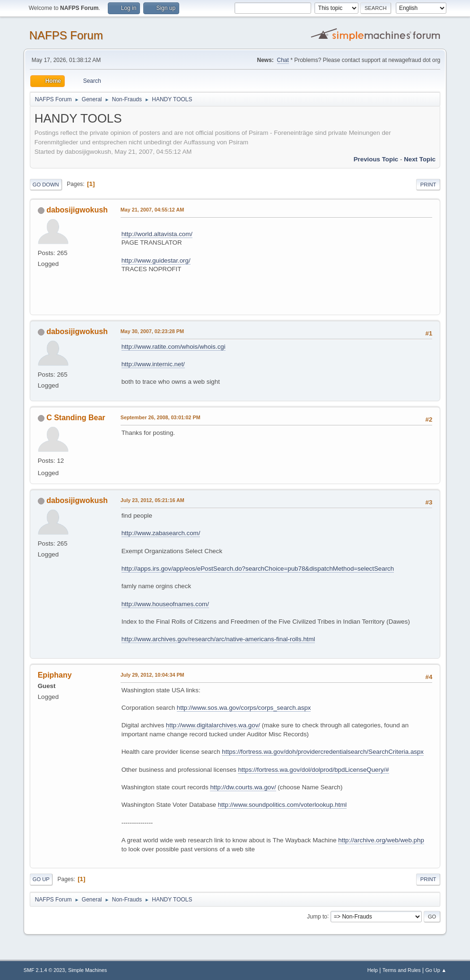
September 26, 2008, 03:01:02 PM (161, 417)
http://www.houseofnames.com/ (165, 604)
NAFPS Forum (66, 35)
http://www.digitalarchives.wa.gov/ (213, 725)
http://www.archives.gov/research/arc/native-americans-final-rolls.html (218, 639)
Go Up (41, 879)
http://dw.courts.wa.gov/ (243, 787)
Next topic (420, 159)
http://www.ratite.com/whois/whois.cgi (174, 347)
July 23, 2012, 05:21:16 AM (152, 500)
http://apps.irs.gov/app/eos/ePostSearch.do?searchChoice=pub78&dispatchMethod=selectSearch (258, 569)
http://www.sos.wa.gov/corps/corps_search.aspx (244, 708)
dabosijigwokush (77, 210)
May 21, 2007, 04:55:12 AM (152, 210)
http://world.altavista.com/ (157, 234)
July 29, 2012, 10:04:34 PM (152, 675)
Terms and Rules (402, 970)
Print (428, 185)
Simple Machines (87, 970)
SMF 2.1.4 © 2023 (44, 970)
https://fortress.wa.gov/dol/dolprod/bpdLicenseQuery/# (313, 770)
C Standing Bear (76, 418)
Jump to (317, 916)
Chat (283, 60)
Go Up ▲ (436, 970)
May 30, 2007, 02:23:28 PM (152, 331)
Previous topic (376, 159)
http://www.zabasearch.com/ (161, 533)
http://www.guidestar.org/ (156, 260)
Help (373, 970)
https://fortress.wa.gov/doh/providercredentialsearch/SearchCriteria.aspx (323, 752)
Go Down (46, 185)
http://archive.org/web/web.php (381, 840)
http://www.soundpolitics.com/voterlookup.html (283, 805)
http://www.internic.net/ (153, 364)
